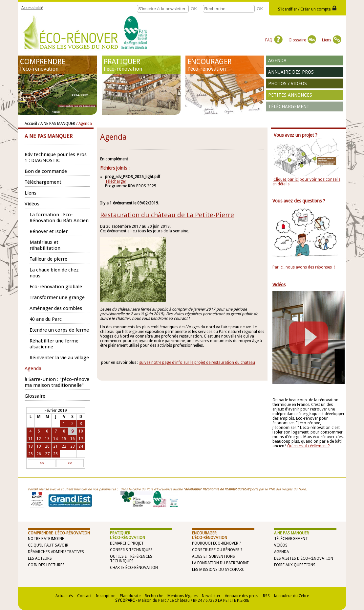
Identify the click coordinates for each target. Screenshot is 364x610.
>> (70, 463)
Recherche (154, 596)
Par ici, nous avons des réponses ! (304, 267)
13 (47, 439)
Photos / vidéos (288, 83)
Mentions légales (182, 596)
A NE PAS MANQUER (291, 533)
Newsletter (211, 596)
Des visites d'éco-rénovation (304, 558)
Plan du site (130, 596)
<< (42, 463)
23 (73, 446)
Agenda (277, 60)
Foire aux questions (295, 565)
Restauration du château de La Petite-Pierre (167, 215)
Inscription (106, 596)
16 (73, 439)
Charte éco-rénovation (134, 568)
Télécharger (116, 181)
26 (39, 454)
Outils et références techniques (131, 559)
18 (31, 446)
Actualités (64, 596)
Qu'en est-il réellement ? (308, 446)
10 (81, 431)
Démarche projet (127, 543)
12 (39, 439)
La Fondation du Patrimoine (220, 563)
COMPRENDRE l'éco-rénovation (59, 533)
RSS (266, 596)
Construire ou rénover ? (217, 550)
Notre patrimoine (46, 539)
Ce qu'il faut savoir (48, 545)
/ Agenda (84, 124)
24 (81, 446)
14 (55, 439)
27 (47, 454)
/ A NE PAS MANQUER (57, 124)
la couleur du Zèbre (291, 596)
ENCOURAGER (225, 65)
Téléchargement (289, 106)
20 (47, 446)
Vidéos (281, 545)
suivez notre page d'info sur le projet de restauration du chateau (197, 363)
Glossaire (302, 40)
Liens (332, 40)
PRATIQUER (141, 65)
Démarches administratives (56, 552)
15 (64, 439)
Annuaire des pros (291, 72)
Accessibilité (32, 8)
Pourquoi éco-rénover (215, 543)
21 (55, 446)
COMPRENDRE (57, 65)
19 (39, 446)
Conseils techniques (131, 550)
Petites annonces (290, 95)
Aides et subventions (214, 556)
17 (81, 439)
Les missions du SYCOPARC (218, 570)
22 (64, 446)
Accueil (31, 124)
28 (55, 454)
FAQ (274, 40)
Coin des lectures (46, 565)
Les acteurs (40, 558)
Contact (84, 596)
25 (31, 454)
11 (31, 439)
